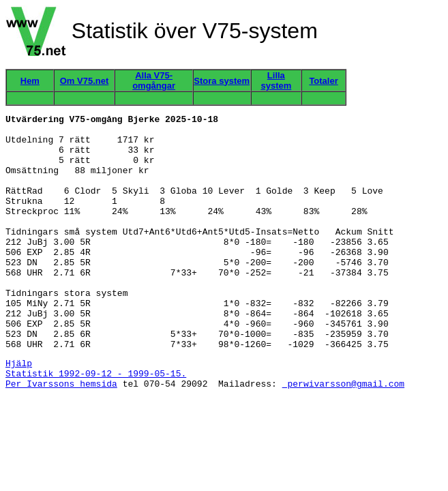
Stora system (222, 81)
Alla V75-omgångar (154, 80)
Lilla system (276, 80)
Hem (30, 81)
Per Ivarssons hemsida (61, 436)
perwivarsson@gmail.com (343, 436)
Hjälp (19, 412)
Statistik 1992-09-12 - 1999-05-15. (96, 424)
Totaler (323, 81)
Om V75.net (85, 81)
